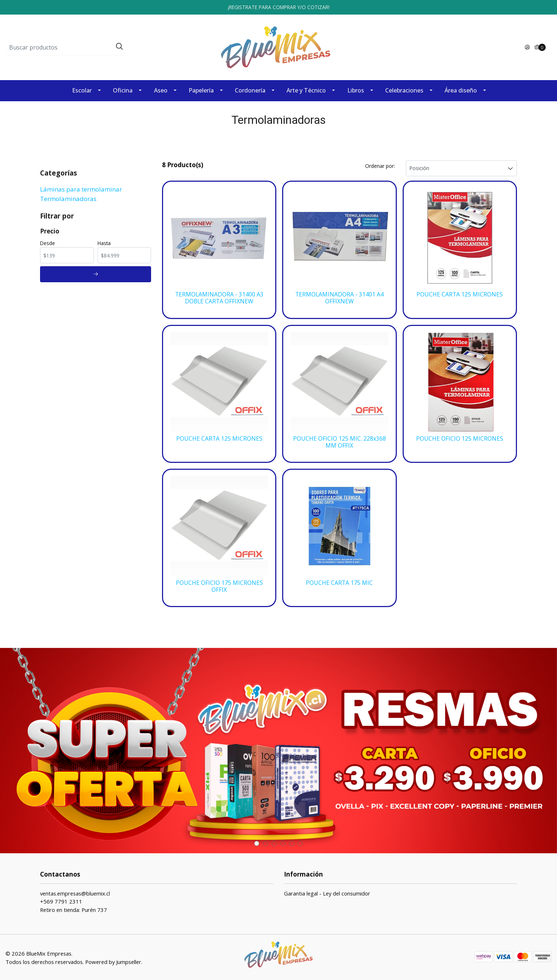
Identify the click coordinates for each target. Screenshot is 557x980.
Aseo (161, 89)
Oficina (123, 89)
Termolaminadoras (68, 197)
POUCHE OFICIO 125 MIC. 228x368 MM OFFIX (339, 441)
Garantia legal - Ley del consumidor (327, 893)
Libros (356, 89)
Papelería (201, 89)
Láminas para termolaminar (81, 188)
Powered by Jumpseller (113, 961)
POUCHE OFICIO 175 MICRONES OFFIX (219, 585)
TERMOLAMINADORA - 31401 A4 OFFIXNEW (339, 296)
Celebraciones (404, 89)
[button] (257, 843)
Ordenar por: (380, 164)
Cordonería (250, 89)
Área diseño (461, 89)
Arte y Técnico (306, 89)
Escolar (82, 89)
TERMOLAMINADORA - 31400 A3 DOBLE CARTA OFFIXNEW (219, 296)
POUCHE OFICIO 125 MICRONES (460, 438)
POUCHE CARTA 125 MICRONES (460, 293)
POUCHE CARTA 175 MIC (339, 582)
